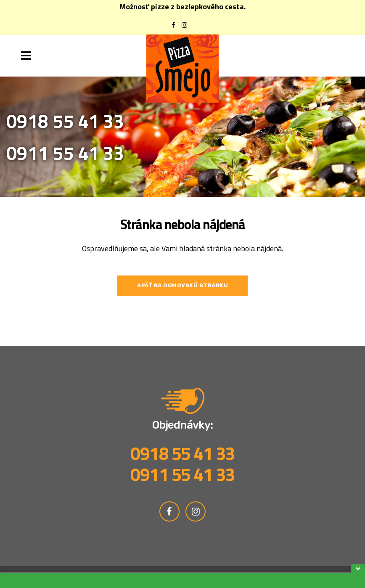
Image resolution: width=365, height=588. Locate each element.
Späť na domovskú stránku (182, 285)
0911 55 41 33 (65, 153)
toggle (358, 568)
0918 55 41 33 (65, 121)
